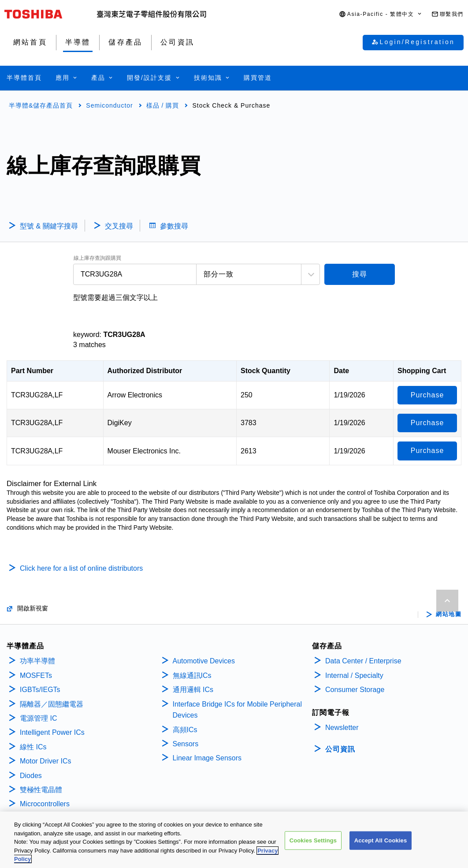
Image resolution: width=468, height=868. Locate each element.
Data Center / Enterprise (363, 661)
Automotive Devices (204, 661)
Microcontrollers (45, 804)
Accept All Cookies (381, 840)
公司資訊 (340, 749)
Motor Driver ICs (45, 761)
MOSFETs (36, 675)
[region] (234, 840)
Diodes (31, 776)
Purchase (427, 395)
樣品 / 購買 (163, 105)
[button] (381, 14)
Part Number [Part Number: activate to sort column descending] (32, 371)
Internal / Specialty (354, 675)
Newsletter (342, 728)
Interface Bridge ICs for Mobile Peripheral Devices (237, 710)
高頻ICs (185, 730)
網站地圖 (449, 614)
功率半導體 (37, 661)
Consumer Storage (355, 690)
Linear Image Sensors (207, 758)
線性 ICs (33, 747)
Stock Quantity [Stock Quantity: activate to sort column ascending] (266, 371)
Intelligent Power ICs (52, 732)
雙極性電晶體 (41, 790)
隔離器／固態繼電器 (52, 704)
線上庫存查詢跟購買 (97, 258)
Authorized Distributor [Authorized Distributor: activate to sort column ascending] (145, 371)
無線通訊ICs (192, 675)
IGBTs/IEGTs (40, 690)
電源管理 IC (38, 718)
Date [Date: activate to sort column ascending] (341, 371)
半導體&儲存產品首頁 (41, 105)
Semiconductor (109, 105)
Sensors (186, 744)
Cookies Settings (313, 840)
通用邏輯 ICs (193, 690)
